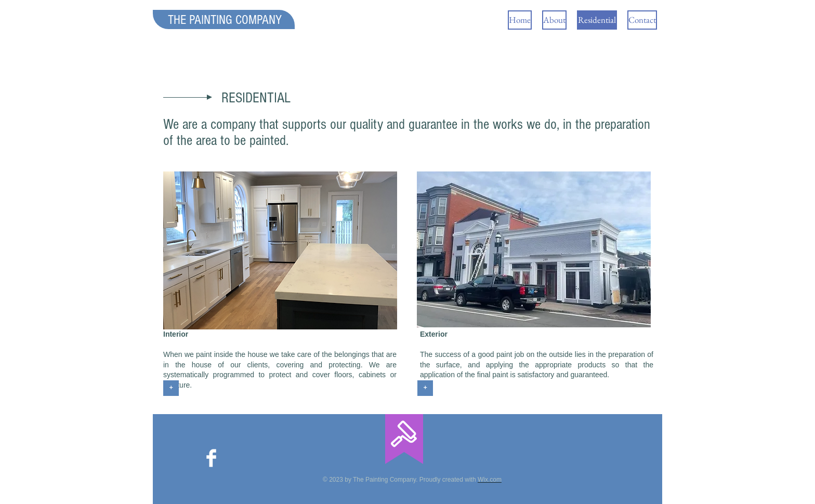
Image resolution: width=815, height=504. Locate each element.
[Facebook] (211, 458)
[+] (171, 388)
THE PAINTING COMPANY (225, 20)
